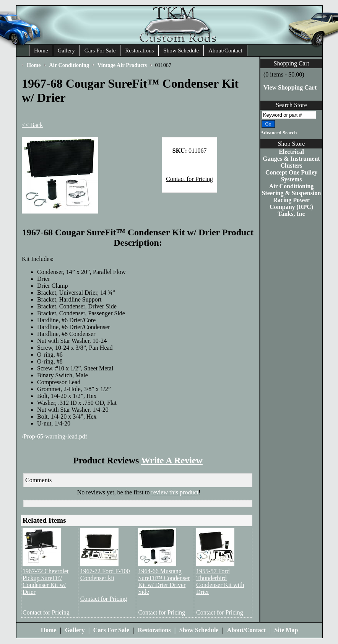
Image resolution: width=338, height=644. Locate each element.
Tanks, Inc (291, 214)
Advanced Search (279, 133)
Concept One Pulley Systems (291, 176)
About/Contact (225, 51)
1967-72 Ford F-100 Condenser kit (105, 575)
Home (41, 51)
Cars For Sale (100, 51)
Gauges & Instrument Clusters (291, 162)
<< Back (32, 125)
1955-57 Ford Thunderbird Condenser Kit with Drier (220, 581)
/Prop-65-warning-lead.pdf (54, 436)
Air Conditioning (292, 186)
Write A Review (172, 460)
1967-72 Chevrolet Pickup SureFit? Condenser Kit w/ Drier (45, 581)
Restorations (139, 51)
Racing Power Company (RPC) (291, 203)
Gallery (66, 51)
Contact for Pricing (189, 179)
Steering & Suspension (292, 193)
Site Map (286, 630)
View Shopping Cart (290, 87)
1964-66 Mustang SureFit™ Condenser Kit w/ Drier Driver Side (164, 581)
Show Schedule (181, 51)
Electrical (291, 152)
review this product (175, 492)
